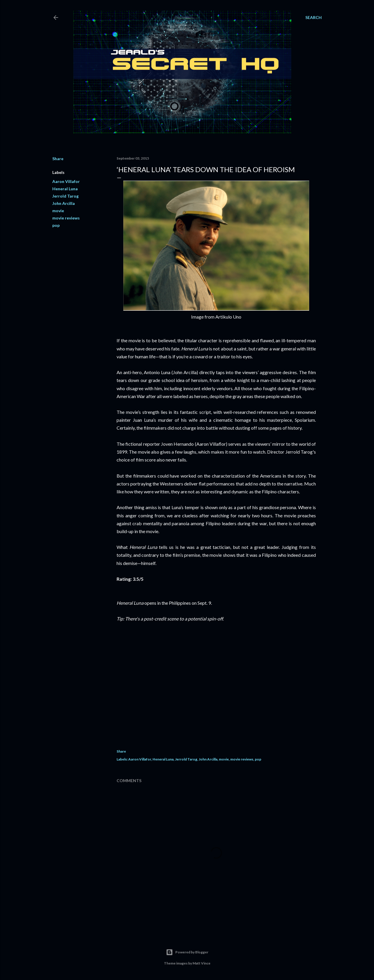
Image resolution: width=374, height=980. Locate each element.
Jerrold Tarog (65, 196)
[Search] (314, 18)
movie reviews (66, 218)
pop (56, 225)
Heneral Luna (65, 189)
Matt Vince (201, 963)
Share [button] (58, 159)
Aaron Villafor (66, 181)
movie (58, 211)
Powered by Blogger (187, 952)
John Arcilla (64, 203)
